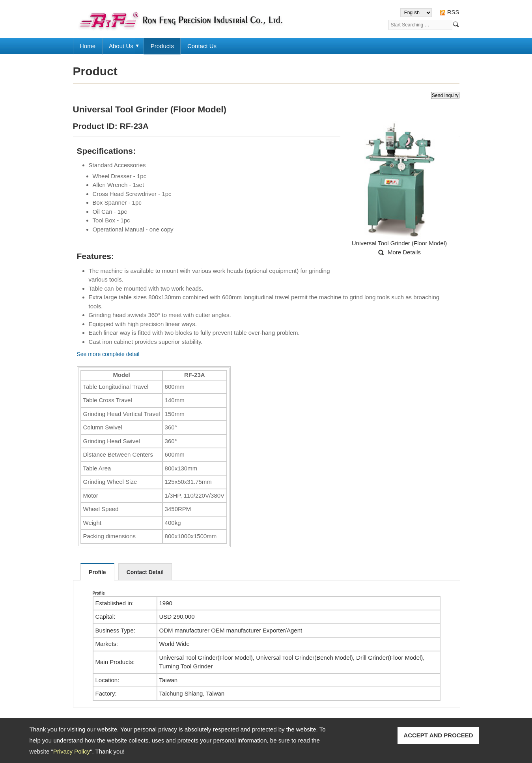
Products (162, 46)
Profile (97, 572)
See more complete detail (108, 354)
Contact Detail (145, 572)
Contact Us (202, 46)
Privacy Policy (72, 751)
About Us (121, 46)
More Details (404, 252)
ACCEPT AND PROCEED (438, 735)
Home (88, 46)
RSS (453, 12)
